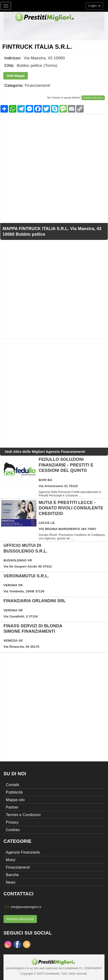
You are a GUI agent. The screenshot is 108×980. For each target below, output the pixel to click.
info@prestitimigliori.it (26, 907)
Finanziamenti (38, 85)
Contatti (13, 785)
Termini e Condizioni (23, 815)
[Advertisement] (54, 168)
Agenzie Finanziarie (23, 852)
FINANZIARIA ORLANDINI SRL (35, 601)
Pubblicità (14, 792)
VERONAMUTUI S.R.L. (26, 576)
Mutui (11, 860)
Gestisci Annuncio (93, 98)
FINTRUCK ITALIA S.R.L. (37, 47)
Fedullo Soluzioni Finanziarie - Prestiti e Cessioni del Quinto (66, 465)
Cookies (13, 830)
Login (94, 6)
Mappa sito (15, 800)
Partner (12, 807)
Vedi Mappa (16, 76)
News (11, 882)
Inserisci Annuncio (20, 919)
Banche (12, 875)
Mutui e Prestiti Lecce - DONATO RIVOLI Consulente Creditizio (71, 508)
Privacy (12, 822)
